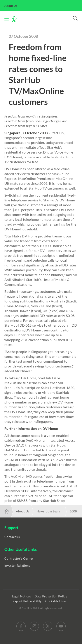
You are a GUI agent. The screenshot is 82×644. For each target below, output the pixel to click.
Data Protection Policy (51, 596)
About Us (13, 6)
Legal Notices (22, 596)
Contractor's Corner (19, 558)
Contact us (12, 537)
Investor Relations (17, 565)
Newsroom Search (50, 511)
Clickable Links (56, 601)
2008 (73, 511)
